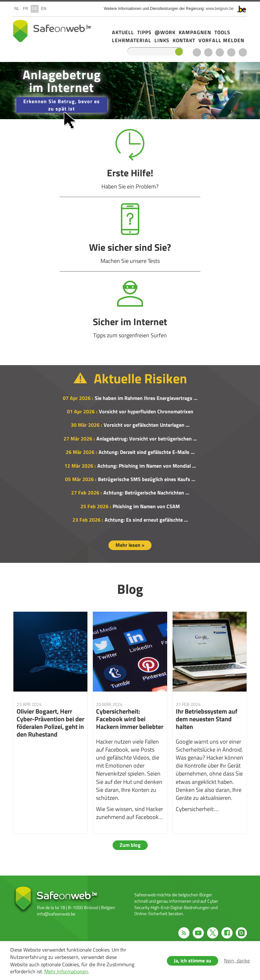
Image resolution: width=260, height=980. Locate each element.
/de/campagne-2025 (130, 91)
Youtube (208, 52)
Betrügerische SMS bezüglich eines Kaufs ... (147, 479)
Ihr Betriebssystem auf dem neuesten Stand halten (210, 723)
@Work (165, 32)
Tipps (144, 32)
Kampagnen (195, 32)
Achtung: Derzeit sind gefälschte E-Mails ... (147, 452)
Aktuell (123, 32)
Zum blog (130, 845)
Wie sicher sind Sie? (130, 234)
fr (26, 9)
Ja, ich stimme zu (193, 961)
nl (17, 9)
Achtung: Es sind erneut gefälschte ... (146, 520)
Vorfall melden (221, 40)
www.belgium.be (220, 9)
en (44, 9)
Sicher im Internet (130, 308)
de (35, 9)
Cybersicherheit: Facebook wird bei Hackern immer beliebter (130, 723)
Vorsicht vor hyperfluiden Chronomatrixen (146, 411)
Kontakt (184, 40)
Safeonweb (52, 31)
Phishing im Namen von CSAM (146, 506)
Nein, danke (237, 961)
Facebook (231, 52)
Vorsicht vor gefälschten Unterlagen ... (147, 425)
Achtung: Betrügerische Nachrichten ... (146, 493)
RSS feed (197, 52)
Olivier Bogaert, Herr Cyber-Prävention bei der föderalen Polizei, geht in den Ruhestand (51, 723)
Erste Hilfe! (130, 160)
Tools (222, 32)
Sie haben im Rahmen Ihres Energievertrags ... (146, 398)
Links (162, 40)
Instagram (243, 52)
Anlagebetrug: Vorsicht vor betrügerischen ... (147, 439)
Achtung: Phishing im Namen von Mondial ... (147, 466)
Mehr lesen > (130, 545)
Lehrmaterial (132, 40)
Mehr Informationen (66, 971)
